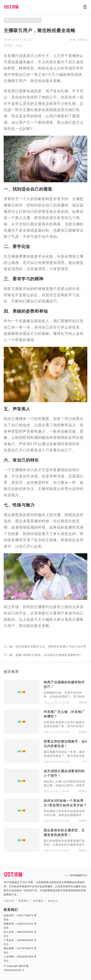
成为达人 (53, 901)
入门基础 (23, 20)
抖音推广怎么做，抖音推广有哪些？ (64, 714)
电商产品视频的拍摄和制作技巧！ (64, 684)
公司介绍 (9, 901)
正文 (37, 20)
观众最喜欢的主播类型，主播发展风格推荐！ (64, 833)
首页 (9, 20)
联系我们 (24, 901)
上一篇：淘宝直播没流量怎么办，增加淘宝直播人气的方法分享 (45, 647)
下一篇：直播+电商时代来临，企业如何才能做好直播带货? (42, 655)
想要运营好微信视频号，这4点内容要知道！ (65, 744)
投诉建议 (38, 901)
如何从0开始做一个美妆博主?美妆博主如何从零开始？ (65, 803)
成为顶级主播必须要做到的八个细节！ (64, 773)
